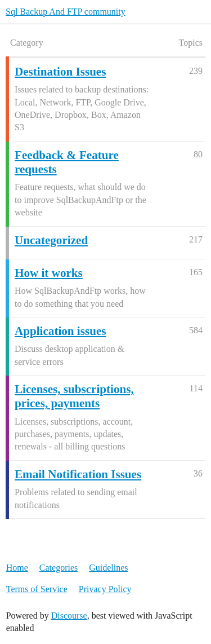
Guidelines (108, 568)
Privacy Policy (105, 589)
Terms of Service (37, 589)
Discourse (69, 616)
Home (17, 568)
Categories (59, 568)
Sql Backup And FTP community (66, 12)
